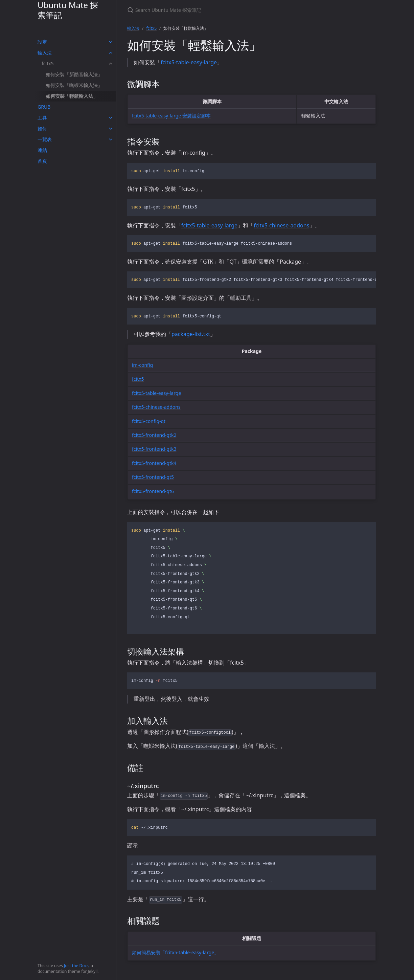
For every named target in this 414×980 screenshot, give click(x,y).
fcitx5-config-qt (149, 421)
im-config (142, 365)
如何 (42, 128)
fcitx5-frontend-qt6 (153, 491)
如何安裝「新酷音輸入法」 (74, 74)
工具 (42, 118)
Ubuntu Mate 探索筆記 (68, 10)
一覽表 (45, 139)
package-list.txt (191, 334)
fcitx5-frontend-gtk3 (154, 449)
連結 (42, 150)
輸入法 (45, 53)
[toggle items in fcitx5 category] (111, 64)
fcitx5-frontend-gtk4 (154, 463)
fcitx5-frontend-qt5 (153, 477)
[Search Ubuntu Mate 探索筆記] (207, 10)
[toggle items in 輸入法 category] (111, 53)
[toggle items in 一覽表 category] (111, 139)
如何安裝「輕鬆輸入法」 (72, 96)
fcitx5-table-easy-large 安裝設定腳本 (171, 116)
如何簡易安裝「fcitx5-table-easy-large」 (175, 952)
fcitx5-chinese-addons (281, 225)
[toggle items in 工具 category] (111, 118)
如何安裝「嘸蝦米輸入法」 (74, 85)
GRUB (44, 107)
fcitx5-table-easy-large (189, 62)
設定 (42, 42)
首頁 (42, 161)
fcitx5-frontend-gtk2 (154, 435)
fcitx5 (48, 63)
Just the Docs (76, 966)
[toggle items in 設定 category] (111, 42)
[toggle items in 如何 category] (111, 129)
